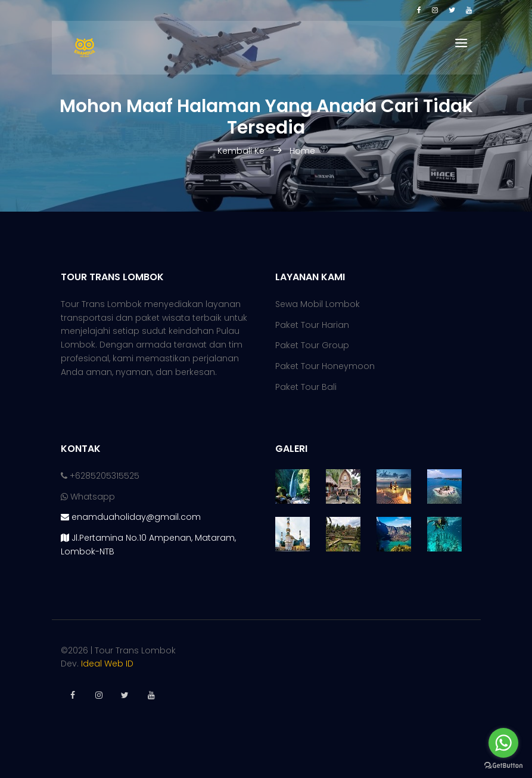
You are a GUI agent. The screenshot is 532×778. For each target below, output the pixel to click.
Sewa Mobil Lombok (318, 304)
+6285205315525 (100, 476)
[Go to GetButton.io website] (503, 766)
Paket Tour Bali (306, 387)
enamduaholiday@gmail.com (131, 517)
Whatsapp (88, 497)
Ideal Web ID (107, 664)
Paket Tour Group (312, 345)
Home (302, 151)
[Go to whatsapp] (503, 743)
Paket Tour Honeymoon (325, 366)
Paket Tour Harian (312, 325)
